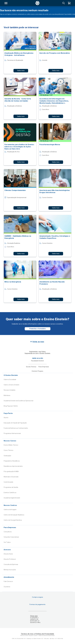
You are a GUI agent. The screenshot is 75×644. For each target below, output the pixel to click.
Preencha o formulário (38, 329)
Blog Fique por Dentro (11, 406)
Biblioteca (7, 395)
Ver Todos (7, 542)
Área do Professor (10, 559)
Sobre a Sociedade (10, 380)
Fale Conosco (8, 581)
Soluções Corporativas (11, 537)
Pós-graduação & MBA (11, 471)
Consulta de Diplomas (11, 564)
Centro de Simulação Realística (14, 515)
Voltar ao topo (38, 342)
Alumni (6, 418)
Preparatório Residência (12, 461)
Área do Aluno (8, 554)
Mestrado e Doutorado (11, 477)
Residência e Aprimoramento (13, 466)
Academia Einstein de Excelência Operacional (18, 401)
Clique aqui (34, 616)
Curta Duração (8, 482)
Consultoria (8, 532)
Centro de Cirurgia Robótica (13, 520)
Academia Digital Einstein (12, 498)
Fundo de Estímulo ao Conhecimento (16, 428)
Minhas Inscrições (10, 570)
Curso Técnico (8, 450)
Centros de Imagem (10, 510)
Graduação (7, 456)
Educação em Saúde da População (15, 423)
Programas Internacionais (12, 433)
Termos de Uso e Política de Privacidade (37, 634)
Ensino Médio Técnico (11, 445)
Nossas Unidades (10, 390)
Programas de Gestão (11, 487)
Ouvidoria (7, 587)
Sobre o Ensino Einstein (11, 385)
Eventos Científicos (10, 493)
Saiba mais (21, 71)
